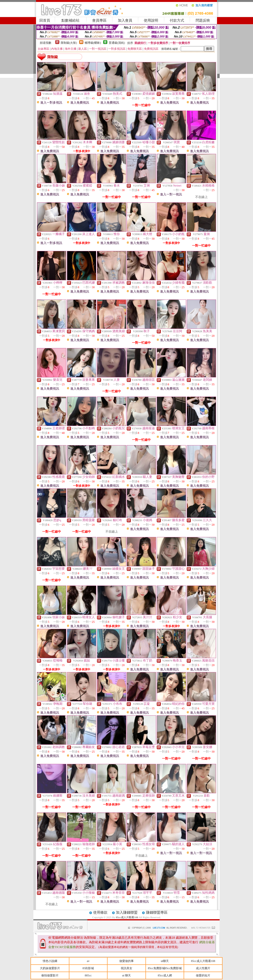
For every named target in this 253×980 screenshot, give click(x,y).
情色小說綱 (50, 961)
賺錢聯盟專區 (157, 912)
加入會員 (125, 20)
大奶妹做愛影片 (50, 968)
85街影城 (88, 968)
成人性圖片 (203, 968)
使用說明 (151, 20)
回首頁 (45, 20)
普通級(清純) (117, 43)
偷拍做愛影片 (50, 975)
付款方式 (177, 20)
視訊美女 (126, 968)
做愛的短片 (203, 975)
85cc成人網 (165, 975)
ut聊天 (165, 961)
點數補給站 (70, 20)
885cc (88, 975)
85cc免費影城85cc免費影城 (165, 968)
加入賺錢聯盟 (127, 912)
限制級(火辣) (69, 43)
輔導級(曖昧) (93, 43)
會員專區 (99, 20)
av (88, 961)
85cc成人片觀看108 (127, 917)
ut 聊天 (126, 975)
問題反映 (203, 20)
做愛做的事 (126, 961)
